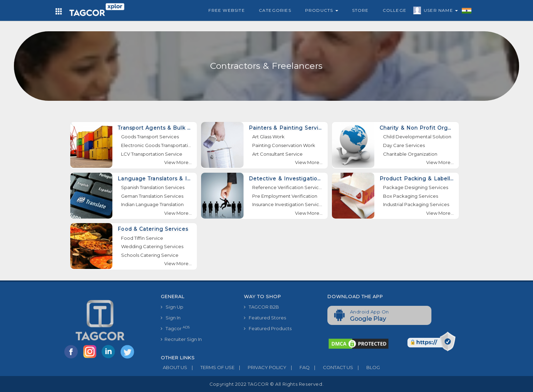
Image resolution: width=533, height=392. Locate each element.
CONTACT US (331, 367)
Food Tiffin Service (142, 238)
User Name (439, 11)
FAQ (298, 367)
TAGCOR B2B (261, 307)
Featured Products (268, 328)
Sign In (171, 318)
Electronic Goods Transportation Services (156, 145)
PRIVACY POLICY (260, 367)
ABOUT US (174, 367)
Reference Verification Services (288, 187)
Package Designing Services (416, 187)
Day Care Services (404, 145)
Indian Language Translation (152, 204)
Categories (275, 10)
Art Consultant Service (277, 154)
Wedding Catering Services (152, 246)
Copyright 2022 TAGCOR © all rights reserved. (266, 384)
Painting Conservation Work (284, 145)
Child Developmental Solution (417, 137)
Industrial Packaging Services (416, 204)
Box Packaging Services (411, 196)
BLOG (367, 367)
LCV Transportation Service (152, 154)
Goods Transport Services (150, 137)
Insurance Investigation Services (288, 204)
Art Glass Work (268, 137)
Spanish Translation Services (153, 187)
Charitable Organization (410, 154)
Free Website (226, 10)
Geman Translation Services (152, 196)
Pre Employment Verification (285, 196)
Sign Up (172, 307)
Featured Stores (265, 318)
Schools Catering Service (150, 255)
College (395, 10)
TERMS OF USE (211, 367)
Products (322, 10)
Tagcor (175, 328)
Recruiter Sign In (181, 339)
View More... (178, 162)
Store (360, 10)
